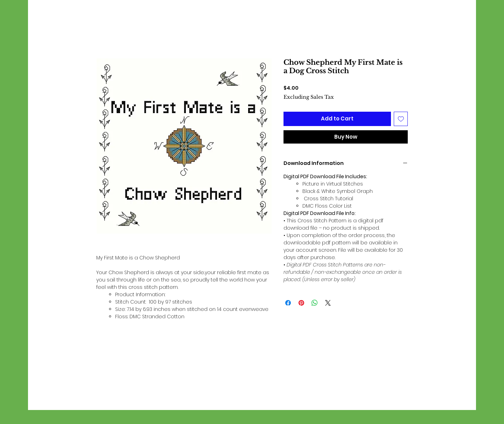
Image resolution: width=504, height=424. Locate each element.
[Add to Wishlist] (401, 119)
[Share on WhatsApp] (315, 303)
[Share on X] (328, 303)
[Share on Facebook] (288, 303)
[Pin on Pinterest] (301, 303)
